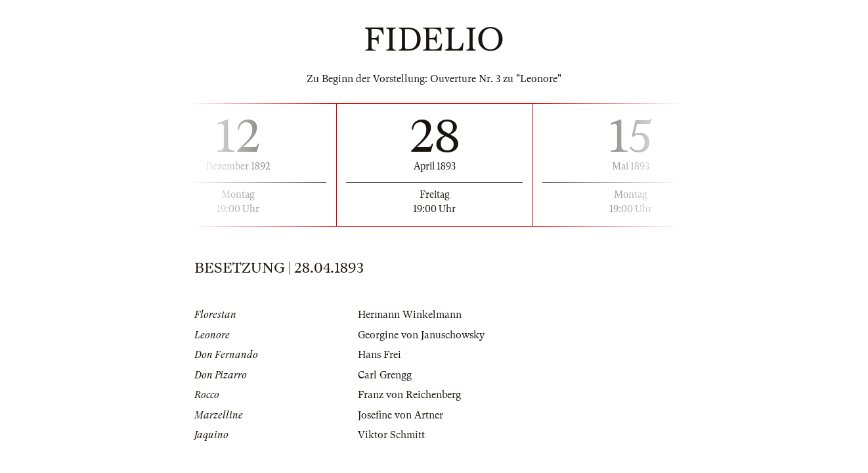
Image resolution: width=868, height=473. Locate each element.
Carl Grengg (385, 375)
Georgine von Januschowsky (421, 335)
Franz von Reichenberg (409, 395)
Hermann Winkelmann (410, 315)
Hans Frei (380, 355)
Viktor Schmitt (391, 435)
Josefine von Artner (401, 415)
